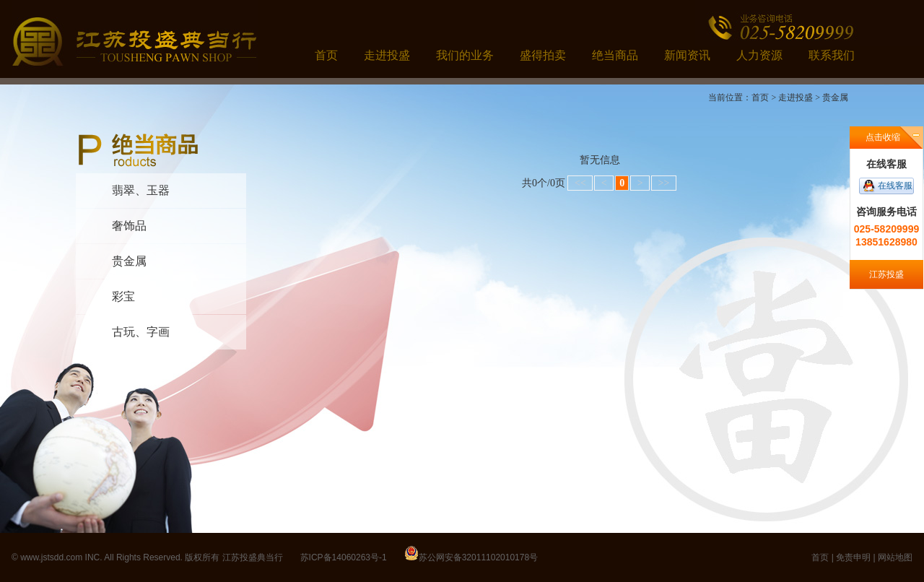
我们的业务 (465, 55)
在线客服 (895, 186)
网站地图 (895, 557)
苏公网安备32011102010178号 (478, 557)
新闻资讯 (687, 55)
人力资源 (759, 55)
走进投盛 (387, 55)
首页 (326, 55)
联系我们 (832, 55)
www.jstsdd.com (51, 557)
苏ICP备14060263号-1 (344, 557)
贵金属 (129, 261)
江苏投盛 (886, 274)
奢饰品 (129, 226)
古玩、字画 (141, 332)
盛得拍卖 (543, 55)
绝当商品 (615, 55)
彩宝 (123, 296)
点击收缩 (883, 137)
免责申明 (853, 557)
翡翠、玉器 (141, 190)
